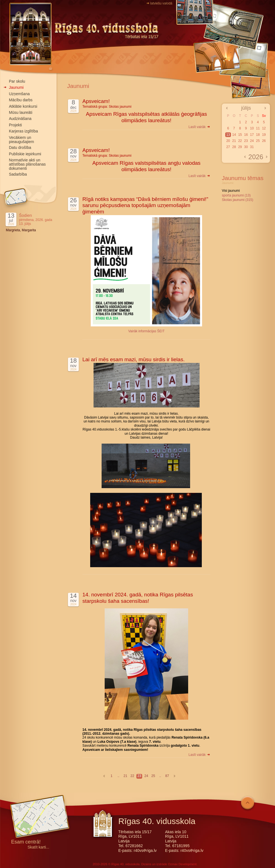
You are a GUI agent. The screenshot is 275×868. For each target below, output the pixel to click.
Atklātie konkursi (23, 106)
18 (258, 135)
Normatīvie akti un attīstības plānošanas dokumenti (27, 164)
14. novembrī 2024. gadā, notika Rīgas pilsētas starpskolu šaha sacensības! (138, 598)
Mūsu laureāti (21, 112)
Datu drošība (20, 147)
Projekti (15, 125)
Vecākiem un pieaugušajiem (21, 140)
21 (125, 776)
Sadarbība (18, 174)
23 (139, 776)
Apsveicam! (96, 101)
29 (240, 147)
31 (252, 147)
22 (132, 776)
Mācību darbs (21, 100)
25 (153, 776)
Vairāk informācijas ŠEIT (146, 331)
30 (246, 147)
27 (228, 147)
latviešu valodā (161, 3)
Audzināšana (20, 119)
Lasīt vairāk (199, 127)
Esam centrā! (26, 842)
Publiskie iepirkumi (25, 154)
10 (252, 128)
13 (228, 135)
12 (264, 128)
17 (252, 135)
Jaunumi (16, 87)
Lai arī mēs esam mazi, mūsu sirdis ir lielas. (133, 359)
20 (228, 141)
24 (146, 776)
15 (240, 135)
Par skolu (17, 81)
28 (234, 147)
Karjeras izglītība (23, 131)
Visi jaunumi (231, 191)
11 (258, 128)
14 (234, 135)
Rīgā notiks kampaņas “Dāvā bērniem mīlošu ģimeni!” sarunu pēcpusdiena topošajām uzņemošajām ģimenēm (145, 206)
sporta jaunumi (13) (236, 195)
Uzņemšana (19, 94)
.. (118, 776)
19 (264, 135)
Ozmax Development (182, 864)
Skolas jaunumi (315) (238, 200)
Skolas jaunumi (120, 107)
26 (264, 141)
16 (246, 135)
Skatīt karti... (38, 847)
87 (167, 776)
